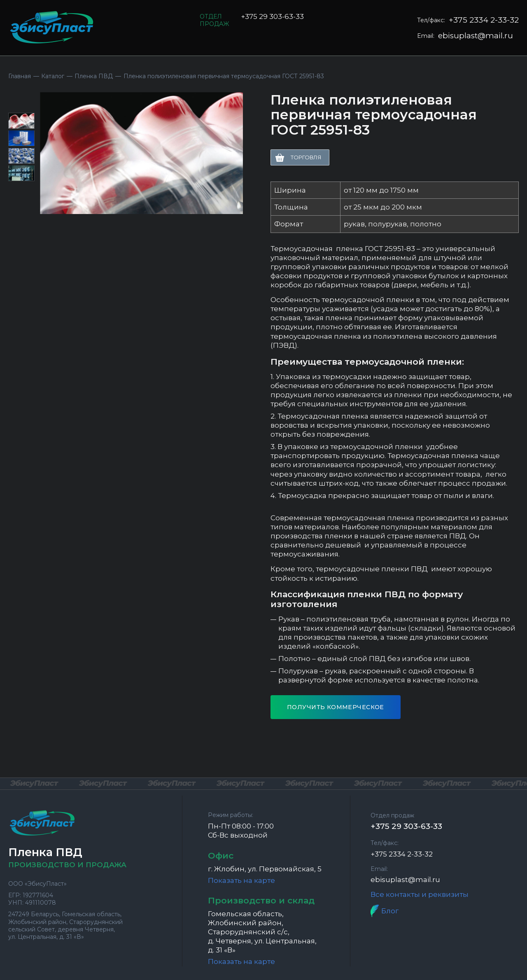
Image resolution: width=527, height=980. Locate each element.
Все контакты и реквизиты (420, 894)
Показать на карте (241, 880)
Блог (390, 911)
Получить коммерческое (336, 707)
